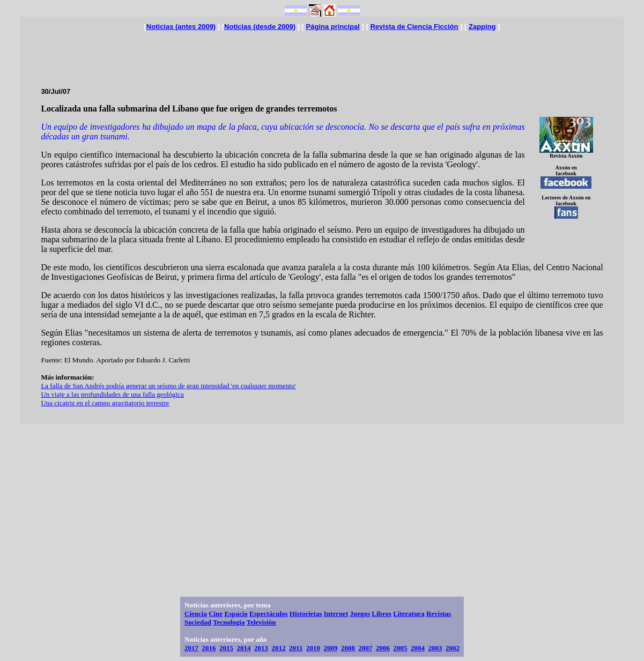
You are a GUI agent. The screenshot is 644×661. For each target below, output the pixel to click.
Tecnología (229, 622)
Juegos (360, 614)
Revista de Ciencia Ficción (414, 27)
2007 (365, 648)
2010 (313, 648)
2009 (330, 648)
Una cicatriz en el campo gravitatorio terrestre (105, 403)
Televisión (261, 622)
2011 (296, 648)
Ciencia (196, 614)
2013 (261, 648)
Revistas (439, 614)
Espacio (236, 614)
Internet (336, 614)
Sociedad (198, 622)
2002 (453, 648)
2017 (191, 648)
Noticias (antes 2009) (181, 27)
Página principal (333, 27)
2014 (244, 648)
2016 (209, 648)
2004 (418, 648)
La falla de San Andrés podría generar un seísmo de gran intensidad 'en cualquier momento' (168, 386)
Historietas (306, 614)
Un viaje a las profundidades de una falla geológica (112, 394)
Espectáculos (269, 614)
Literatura (409, 614)
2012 (279, 648)
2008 (348, 648)
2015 (226, 648)
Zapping (482, 27)
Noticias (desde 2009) (260, 27)
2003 (435, 648)
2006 (383, 648)
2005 (400, 648)
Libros (382, 614)
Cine (216, 614)
